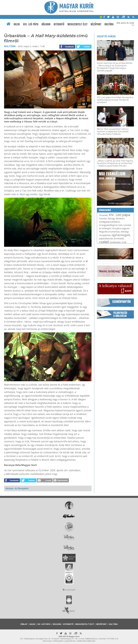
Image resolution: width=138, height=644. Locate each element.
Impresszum (47, 641)
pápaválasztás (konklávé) (111, 238)
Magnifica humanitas (109, 232)
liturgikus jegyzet (121, 228)
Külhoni (46, 24)
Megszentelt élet (78, 24)
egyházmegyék (121, 235)
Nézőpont (96, 24)
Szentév (103, 219)
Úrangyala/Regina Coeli (111, 225)
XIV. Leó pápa (31, 24)
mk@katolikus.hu (91, 639)
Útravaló (103, 215)
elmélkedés (115, 242)
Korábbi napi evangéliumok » (120, 203)
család (104, 242)
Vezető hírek (106, 36)
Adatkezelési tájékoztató (86, 641)
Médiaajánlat (58, 641)
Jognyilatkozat (70, 641)
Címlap (24, 624)
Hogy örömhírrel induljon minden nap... (115, 178)
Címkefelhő (105, 210)
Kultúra (109, 24)
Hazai (17, 24)
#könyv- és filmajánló (17, 488)
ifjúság (111, 219)
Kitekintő (59, 24)
